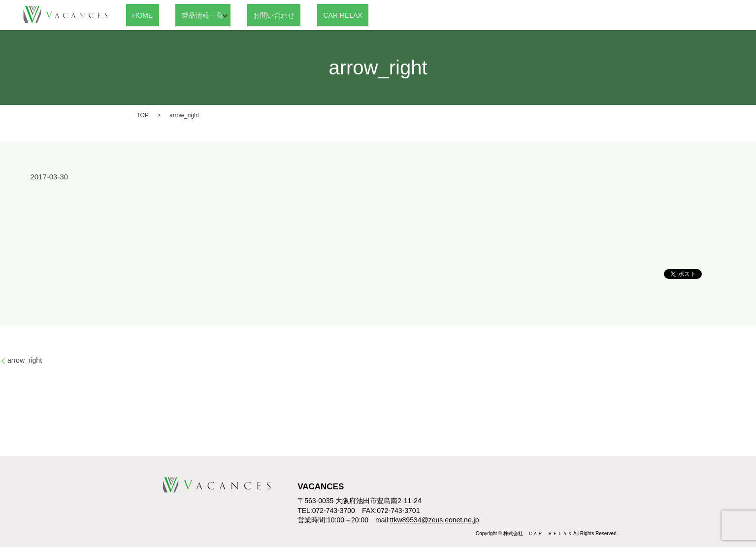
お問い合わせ (254, 15)
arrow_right (25, 360)
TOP (143, 115)
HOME (136, 15)
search (355, 15)
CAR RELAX (311, 15)
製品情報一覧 (184, 15)
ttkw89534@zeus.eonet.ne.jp (435, 520)
